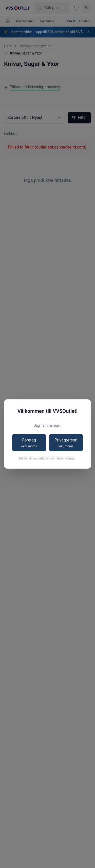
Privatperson (66, 443)
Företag (29, 443)
